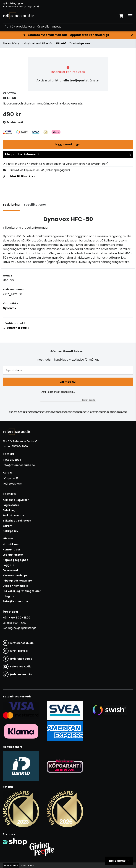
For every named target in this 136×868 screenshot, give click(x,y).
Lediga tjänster (13, 555)
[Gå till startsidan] (19, 16)
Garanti (8, 526)
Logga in (8, 565)
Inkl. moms (11, 865)
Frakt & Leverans (14, 515)
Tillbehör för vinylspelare (73, 43)
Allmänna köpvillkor (16, 500)
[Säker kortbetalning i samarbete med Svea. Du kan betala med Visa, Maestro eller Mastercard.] (21, 710)
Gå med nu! (68, 382)
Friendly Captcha (89, 400)
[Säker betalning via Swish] (109, 710)
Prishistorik (13, 122)
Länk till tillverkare (23, 176)
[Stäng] (132, 35)
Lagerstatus (11, 505)
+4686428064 (12, 460)
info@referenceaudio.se (19, 465)
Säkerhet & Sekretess (17, 521)
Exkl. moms (28, 865)
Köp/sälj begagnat (15, 560)
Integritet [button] (9, 596)
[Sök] (68, 26)
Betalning (9, 510)
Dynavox (10, 308)
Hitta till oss (11, 544)
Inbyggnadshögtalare (17, 581)
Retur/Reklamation (15, 601)
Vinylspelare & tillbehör (38, 43)
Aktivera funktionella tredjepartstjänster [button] (68, 80)
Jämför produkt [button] (16, 328)
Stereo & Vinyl (11, 43)
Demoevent (11, 570)
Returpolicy (10, 531)
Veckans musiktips (15, 575)
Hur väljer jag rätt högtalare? (22, 591)
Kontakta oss (12, 550)
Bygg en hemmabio (15, 586)
